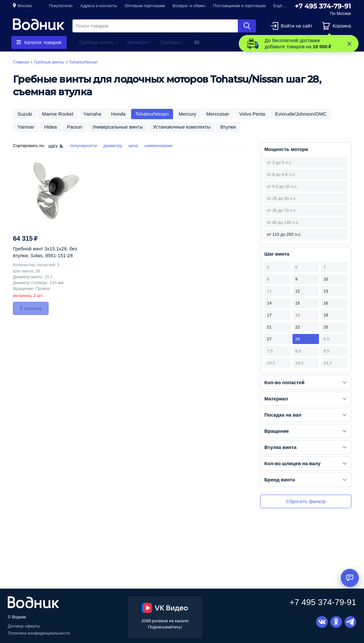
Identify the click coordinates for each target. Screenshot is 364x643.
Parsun (75, 127)
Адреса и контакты (99, 6)
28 (297, 339)
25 (326, 327)
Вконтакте (322, 622)
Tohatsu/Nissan (152, 114)
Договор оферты (24, 626)
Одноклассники (336, 622)
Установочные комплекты (182, 127)
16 (326, 303)
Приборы (171, 42)
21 (269, 327)
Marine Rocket (58, 114)
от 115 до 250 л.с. (284, 234)
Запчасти (137, 42)
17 (269, 315)
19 (326, 315)
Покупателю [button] (61, 6)
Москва (25, 6)
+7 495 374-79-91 (323, 6)
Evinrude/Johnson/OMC (301, 114)
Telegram (350, 622)
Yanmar (26, 127)
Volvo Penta (252, 114)
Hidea (50, 127)
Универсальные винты (117, 127)
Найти (247, 26)
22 (297, 327)
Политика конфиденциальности (39, 633)
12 (297, 291)
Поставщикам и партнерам (240, 6)
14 (269, 303)
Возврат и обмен (189, 6)
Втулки (228, 127)
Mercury (187, 114)
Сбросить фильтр (306, 501)
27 (269, 339)
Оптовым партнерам (145, 6)
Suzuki (25, 114)
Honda (118, 114)
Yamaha (92, 114)
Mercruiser (218, 114)
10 (326, 279)
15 (297, 303)
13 (326, 291)
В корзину (31, 308)
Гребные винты (96, 42)
